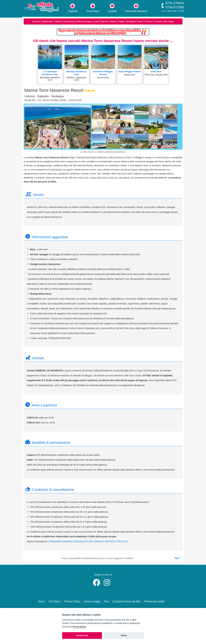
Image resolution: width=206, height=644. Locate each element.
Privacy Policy (72, 601)
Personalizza (79, 627)
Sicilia (140, 21)
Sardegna (131, 21)
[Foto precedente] (28, 127)
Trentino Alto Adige (164, 21)
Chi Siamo (55, 601)
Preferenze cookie (154, 601)
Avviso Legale (92, 601)
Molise (113, 21)
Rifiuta (124, 635)
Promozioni (93, 8)
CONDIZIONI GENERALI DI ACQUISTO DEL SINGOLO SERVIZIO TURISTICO (88, 541)
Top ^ (178, 558)
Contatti (112, 8)
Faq (106, 601)
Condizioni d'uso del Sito (126, 601)
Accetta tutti (82, 635)
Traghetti (73, 8)
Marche (105, 21)
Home (41, 601)
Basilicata (47, 21)
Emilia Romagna (84, 21)
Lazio (96, 21)
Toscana (149, 21)
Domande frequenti (136, 8)
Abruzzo (37, 21)
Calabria (58, 21)
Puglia (121, 21)
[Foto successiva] (88, 127)
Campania (69, 21)
